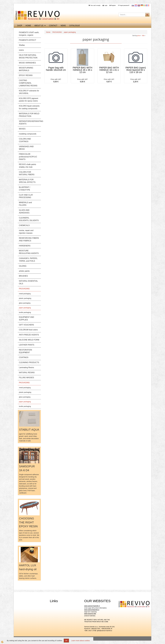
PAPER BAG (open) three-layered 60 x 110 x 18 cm (136, 70)
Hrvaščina (136, 5)
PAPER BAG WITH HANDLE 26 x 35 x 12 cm (83, 70)
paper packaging (25, 308)
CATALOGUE (74, 26)
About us (39, 26)
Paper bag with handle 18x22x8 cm (56, 69)
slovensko (133, 5)
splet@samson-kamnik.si (104, 631)
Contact (53, 26)
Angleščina (139, 5)
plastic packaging (25, 298)
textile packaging (25, 312)
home (28, 26)
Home (48, 32)
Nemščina (142, 5)
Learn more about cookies (81, 641)
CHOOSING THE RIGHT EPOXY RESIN (28, 522)
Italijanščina (145, 5)
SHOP (20, 26)
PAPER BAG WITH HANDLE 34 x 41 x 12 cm (109, 70)
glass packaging (25, 303)
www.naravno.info (90, 614)
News (63, 26)
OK (66, 641)
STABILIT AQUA (29, 430)
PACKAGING (57, 32)
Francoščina (148, 5)
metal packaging (25, 294)
